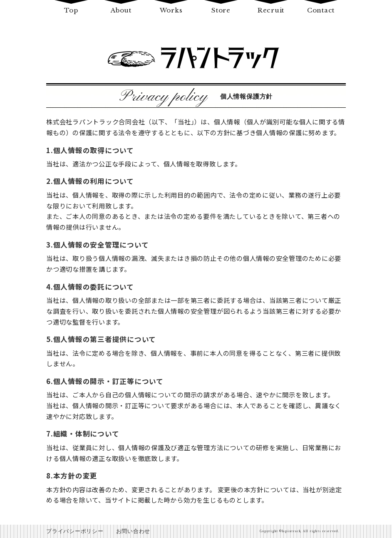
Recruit (271, 10)
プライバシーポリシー (75, 531)
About (121, 10)
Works (171, 10)
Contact (321, 10)
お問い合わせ (133, 531)
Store (221, 10)
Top (71, 10)
